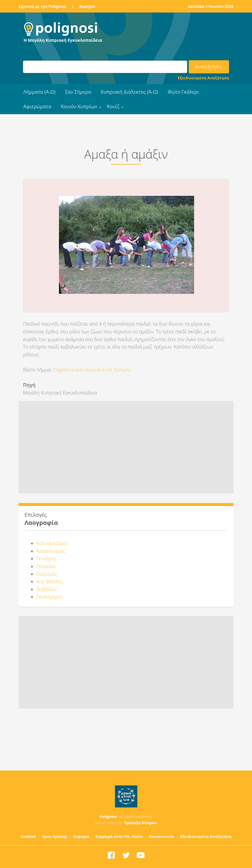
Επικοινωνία (162, 836)
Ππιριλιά (46, 566)
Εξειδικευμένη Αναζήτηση (203, 78)
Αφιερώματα (37, 106)
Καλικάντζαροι (52, 543)
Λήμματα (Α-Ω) (39, 92)
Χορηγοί (87, 6)
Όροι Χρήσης (54, 836)
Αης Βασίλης (50, 581)
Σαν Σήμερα (78, 92)
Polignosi (108, 816)
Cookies (28, 836)
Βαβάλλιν (47, 589)
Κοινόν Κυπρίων (79, 106)
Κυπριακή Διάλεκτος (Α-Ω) (129, 92)
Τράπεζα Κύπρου (140, 823)
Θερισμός (47, 574)
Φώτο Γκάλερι (183, 92)
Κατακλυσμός (51, 551)
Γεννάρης (47, 558)
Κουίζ (113, 106)
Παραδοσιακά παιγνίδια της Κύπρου (92, 370)
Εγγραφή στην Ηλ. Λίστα (119, 836)
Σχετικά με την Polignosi (42, 6)
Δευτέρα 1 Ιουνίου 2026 (211, 6)
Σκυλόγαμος (49, 597)
